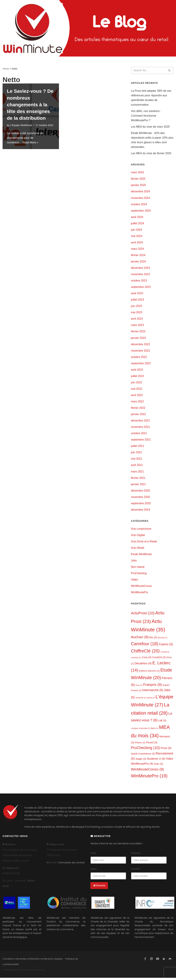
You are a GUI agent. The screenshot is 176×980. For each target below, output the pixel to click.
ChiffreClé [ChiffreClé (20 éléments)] (145, 653)
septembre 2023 (141, 288)
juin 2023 (137, 307)
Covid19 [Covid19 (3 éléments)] (159, 659)
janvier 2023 (138, 339)
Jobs (134, 562)
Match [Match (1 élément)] (154, 730)
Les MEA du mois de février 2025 (151, 154)
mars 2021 (137, 473)
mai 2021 (137, 460)
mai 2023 (137, 313)
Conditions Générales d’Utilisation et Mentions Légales (33, 961)
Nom (93, 855)
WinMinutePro (140, 594)
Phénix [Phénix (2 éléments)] (140, 745)
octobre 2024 (139, 205)
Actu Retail (138, 550)
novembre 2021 (141, 428)
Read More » (31, 142)
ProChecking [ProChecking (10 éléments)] (145, 750)
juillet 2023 (138, 300)
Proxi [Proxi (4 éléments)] (166, 750)
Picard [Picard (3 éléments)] (152, 744)
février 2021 (138, 479)
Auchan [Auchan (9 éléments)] (140, 639)
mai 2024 (137, 237)
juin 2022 (137, 383)
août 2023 (137, 294)
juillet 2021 (138, 447)
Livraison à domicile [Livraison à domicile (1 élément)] (140, 730)
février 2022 (138, 409)
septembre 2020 (141, 505)
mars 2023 (137, 326)
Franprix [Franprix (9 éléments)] (153, 687)
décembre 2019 (141, 511)
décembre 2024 (141, 192)
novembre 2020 (141, 499)
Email (94, 871)
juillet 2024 (138, 224)
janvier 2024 (138, 262)
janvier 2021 (138, 486)
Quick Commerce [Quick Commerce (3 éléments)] (143, 756)
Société (136, 871)
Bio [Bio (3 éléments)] (153, 639)
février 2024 (138, 256)
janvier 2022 (138, 415)
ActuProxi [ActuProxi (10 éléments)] (143, 615)
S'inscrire (99, 888)
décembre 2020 (141, 492)
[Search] (148, 70)
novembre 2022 (141, 351)
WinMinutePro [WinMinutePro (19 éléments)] (149, 778)
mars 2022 (137, 403)
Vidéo (134, 581)
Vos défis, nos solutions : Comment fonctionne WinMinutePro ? (146, 116)
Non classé (138, 569)
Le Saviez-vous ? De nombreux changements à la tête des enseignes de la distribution (30, 105)
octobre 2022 (139, 358)
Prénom (136, 855)
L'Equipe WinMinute (21, 125)
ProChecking (139, 575)
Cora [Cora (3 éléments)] (147, 659)
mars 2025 (137, 173)
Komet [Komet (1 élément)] (151, 700)
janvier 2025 (138, 186)
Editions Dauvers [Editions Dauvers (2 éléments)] (149, 673)
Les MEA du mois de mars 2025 (150, 127)
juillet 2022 (138, 377)
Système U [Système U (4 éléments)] (156, 761)
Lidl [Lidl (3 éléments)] (162, 722)
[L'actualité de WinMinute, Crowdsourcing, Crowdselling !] (33, 28)
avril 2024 (137, 243)
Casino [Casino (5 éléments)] (166, 646)
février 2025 (138, 179)
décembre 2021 (141, 422)
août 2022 (137, 371)
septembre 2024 (141, 211)
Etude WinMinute (141, 556)
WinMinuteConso (141, 588)
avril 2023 (137, 320)
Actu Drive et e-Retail (144, 543)
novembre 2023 (141, 275)
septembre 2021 (141, 441)
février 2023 (138, 332)
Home (6, 69)
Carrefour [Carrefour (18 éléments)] (145, 646)
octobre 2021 (139, 435)
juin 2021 (137, 454)
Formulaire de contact (72, 865)
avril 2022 (137, 396)
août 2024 (137, 217)
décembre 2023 (141, 269)
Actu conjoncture (141, 530)
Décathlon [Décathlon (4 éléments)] (143, 665)
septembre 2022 (141, 364)
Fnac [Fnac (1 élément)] (139, 687)
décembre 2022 (141, 345)
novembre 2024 (141, 198)
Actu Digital (138, 537)
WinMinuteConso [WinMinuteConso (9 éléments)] (147, 771)
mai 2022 (137, 390)
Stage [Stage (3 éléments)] (141, 761)
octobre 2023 (139, 281)
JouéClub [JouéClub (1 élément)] (141, 700)
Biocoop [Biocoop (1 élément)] (163, 639)
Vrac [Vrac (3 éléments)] (158, 766)
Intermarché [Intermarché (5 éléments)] (153, 692)
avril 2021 (137, 467)
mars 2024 (137, 249)
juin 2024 (137, 230)
